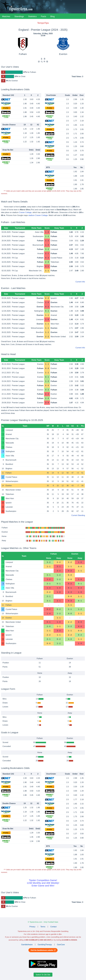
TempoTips (43, 23)
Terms (43, 927)
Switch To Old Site (43, 975)
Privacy (32, 927)
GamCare (61, 944)
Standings (19, 16)
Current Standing (78, 515)
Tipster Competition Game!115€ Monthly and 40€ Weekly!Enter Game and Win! (43, 883)
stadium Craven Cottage (38, 215)
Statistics (32, 16)
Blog (53, 16)
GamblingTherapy (45, 944)
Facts (43, 16)
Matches (6, 16)
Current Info (80, 282)
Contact (53, 927)
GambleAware (27, 944)
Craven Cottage (25, 212)
